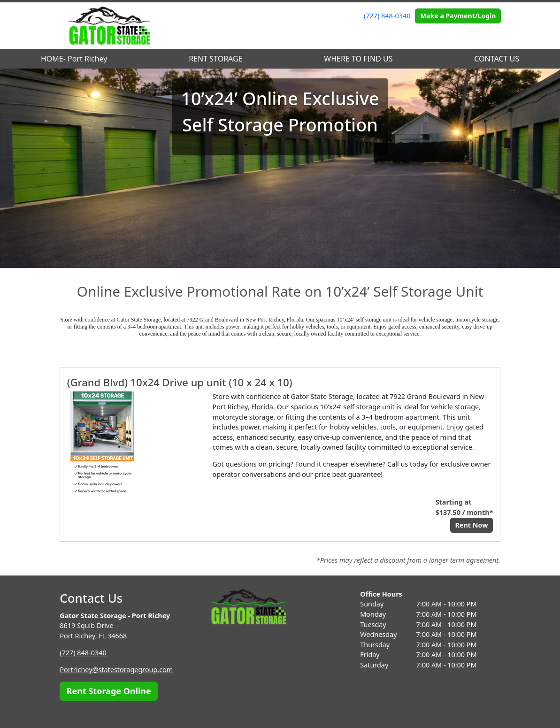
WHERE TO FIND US (358, 59)
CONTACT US (497, 59)
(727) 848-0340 (387, 16)
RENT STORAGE (215, 59)
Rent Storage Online (109, 691)
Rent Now (471, 525)
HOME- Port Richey (74, 59)
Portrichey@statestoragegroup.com (116, 670)
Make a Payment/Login (458, 16)
